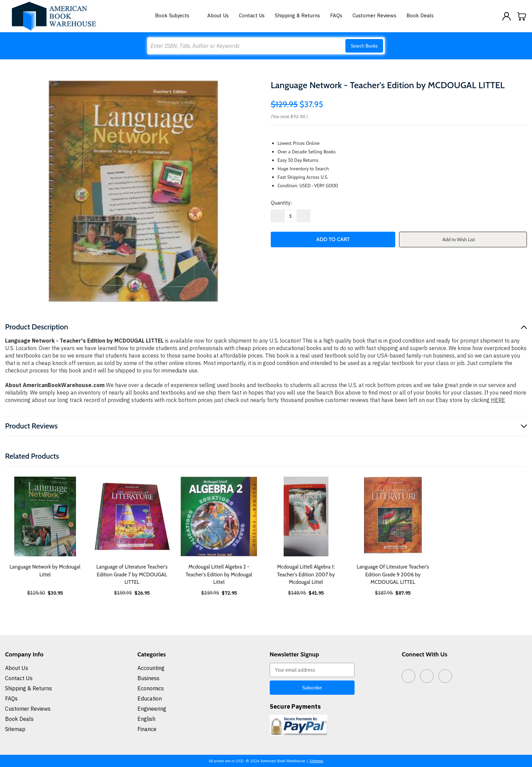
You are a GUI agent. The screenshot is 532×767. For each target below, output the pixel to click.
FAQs (336, 15)
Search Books (364, 46)
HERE (498, 400)
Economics (151, 688)
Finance (147, 729)
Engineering (152, 709)
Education (150, 698)
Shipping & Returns (297, 15)
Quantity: (281, 203)
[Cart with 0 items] (522, 16)
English (146, 719)
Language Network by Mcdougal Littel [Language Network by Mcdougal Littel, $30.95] (45, 571)
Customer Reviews (374, 15)
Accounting (151, 668)
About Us (218, 15)
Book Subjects (176, 15)
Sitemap (15, 729)
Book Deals (420, 15)
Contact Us (252, 15)
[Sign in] (507, 16)
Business (148, 678)
